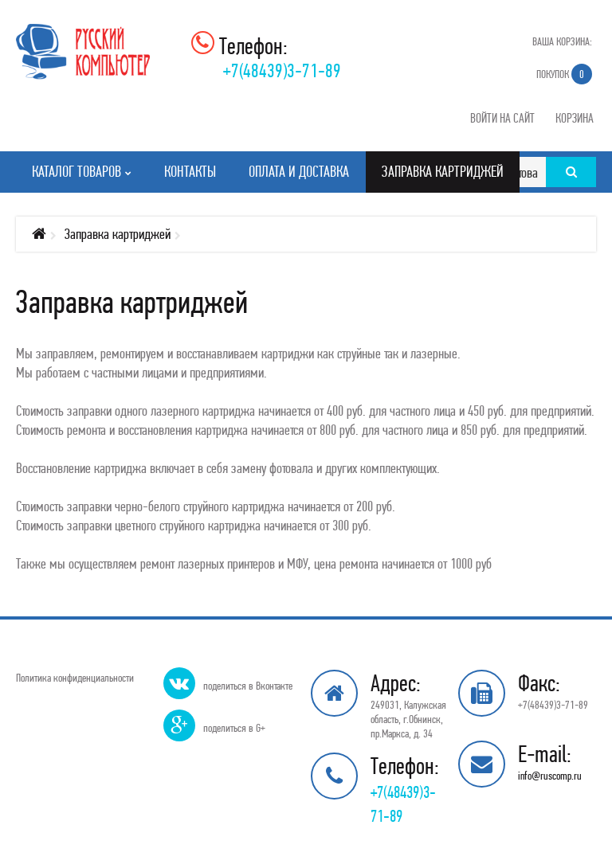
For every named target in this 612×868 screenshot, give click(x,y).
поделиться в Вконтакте (248, 686)
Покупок (564, 74)
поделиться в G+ (234, 728)
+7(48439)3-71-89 (282, 70)
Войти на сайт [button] (502, 118)
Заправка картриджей (118, 234)
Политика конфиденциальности (75, 678)
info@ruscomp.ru (550, 776)
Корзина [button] (575, 118)
